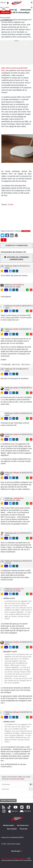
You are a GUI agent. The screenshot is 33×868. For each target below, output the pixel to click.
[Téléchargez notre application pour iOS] (13, 811)
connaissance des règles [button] (17, 779)
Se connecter (5, 12)
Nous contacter (12, 829)
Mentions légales (9, 825)
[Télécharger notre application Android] (25, 811)
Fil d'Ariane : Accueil (7, 858)
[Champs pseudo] (14, 784)
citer (6, 271)
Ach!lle (16, 329)
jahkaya (16, 712)
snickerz (16, 434)
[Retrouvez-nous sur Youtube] (16, 807)
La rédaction (26, 231)
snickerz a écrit (9, 598)
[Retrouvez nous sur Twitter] (22, 807)
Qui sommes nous (23, 825)
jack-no (16, 533)
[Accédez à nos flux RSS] (4, 807)
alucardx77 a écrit (10, 651)
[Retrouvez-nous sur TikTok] (10, 807)
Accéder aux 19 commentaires (17, 245)
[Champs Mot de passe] (15, 7)
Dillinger (16, 473)
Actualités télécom (21, 858)
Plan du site (24, 829)
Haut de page (17, 851)
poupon (16, 388)
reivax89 (16, 306)
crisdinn (16, 413)
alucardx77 (17, 589)
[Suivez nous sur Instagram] (4, 811)
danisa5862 (18, 285)
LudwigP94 (18, 498)
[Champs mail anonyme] (14, 789)
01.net (11, 204)
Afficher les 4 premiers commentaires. (16, 258)
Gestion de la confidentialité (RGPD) (12, 837)
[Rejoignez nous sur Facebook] (29, 807)
